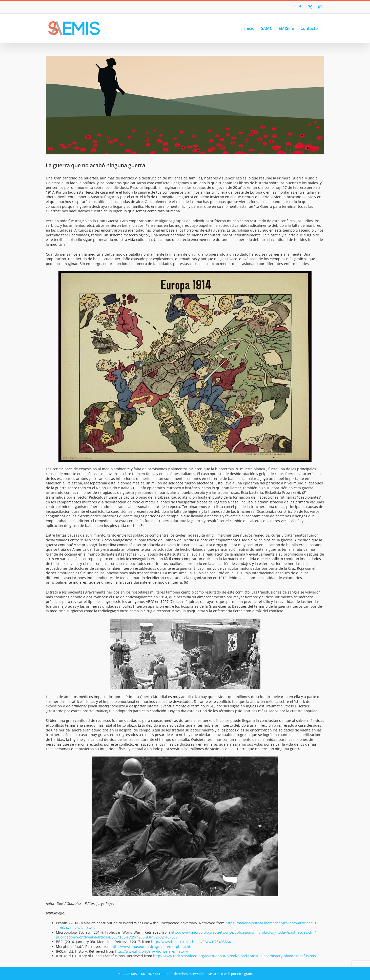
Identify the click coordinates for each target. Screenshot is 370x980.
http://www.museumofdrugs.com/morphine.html (153, 946)
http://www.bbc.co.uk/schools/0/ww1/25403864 (191, 942)
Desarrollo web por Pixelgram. (230, 974)
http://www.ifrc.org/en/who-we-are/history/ (152, 951)
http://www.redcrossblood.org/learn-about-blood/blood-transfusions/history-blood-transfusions (234, 956)
